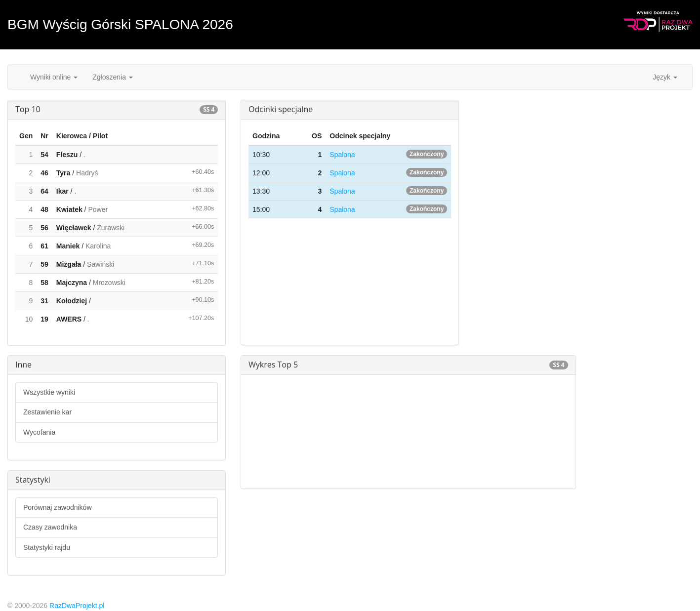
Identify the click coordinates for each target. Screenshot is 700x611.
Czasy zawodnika (50, 527)
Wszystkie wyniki (49, 392)
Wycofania (39, 432)
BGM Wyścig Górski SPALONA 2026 (120, 24)
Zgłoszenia (113, 77)
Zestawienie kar (47, 412)
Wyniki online (54, 77)
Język (665, 77)
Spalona (342, 155)
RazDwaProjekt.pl (77, 606)
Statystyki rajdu (47, 547)
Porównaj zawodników (58, 507)
